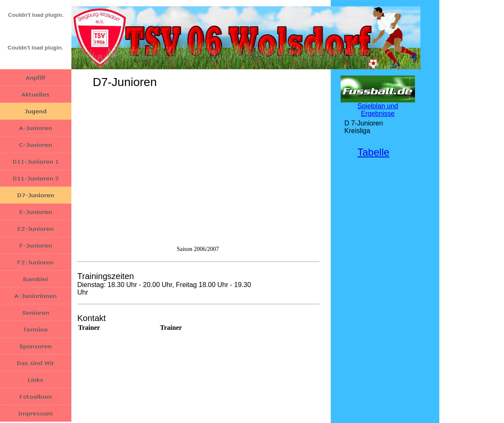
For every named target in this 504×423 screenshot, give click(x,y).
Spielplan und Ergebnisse (378, 110)
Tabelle (373, 152)
